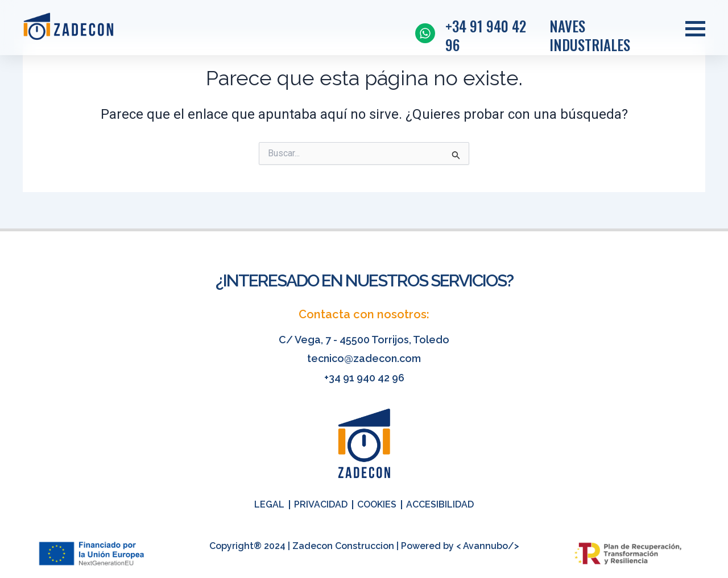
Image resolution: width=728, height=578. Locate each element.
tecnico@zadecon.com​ (364, 358)
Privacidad (321, 504)
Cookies (377, 504)
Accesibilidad (440, 504)
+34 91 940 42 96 (364, 378)
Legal (269, 504)
